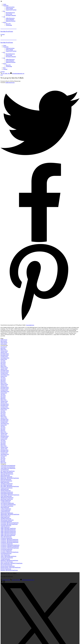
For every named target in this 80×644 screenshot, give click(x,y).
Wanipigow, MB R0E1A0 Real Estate (9, 560)
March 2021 (3, 432)
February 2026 (4, 351)
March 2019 (3, 463)
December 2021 (4, 419)
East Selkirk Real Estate (6, 485)
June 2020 (3, 442)
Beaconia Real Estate (6, 479)
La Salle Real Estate (5, 502)
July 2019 (3, 457)
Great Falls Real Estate (6, 496)
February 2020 (4, 447)
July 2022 (3, 411)
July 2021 (3, 426)
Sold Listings (4, 344)
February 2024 (4, 384)
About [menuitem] (5, 22)
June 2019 (3, 458)
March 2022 (3, 417)
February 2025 (4, 368)
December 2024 (5, 370)
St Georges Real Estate (6, 549)
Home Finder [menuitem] (9, 14)
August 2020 (4, 439)
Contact (3, 34)
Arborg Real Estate (5, 475)
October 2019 (4, 453)
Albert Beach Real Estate (7, 472)
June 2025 (3, 362)
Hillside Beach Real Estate (7, 498)
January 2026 (4, 352)
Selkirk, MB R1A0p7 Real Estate (8, 528)
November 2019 (4, 451)
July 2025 (3, 361)
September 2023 (5, 391)
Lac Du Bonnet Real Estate (7, 503)
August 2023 (4, 393)
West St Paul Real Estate (7, 562)
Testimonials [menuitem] (9, 25)
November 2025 (5, 355)
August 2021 (4, 425)
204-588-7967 (6, 73)
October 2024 (4, 373)
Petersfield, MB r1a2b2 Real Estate (9, 524)
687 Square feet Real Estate (8, 471)
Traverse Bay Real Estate (7, 558)
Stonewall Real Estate (6, 553)
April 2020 (3, 444)
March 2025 (3, 366)
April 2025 (3, 365)
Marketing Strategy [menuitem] (11, 21)
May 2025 (3, 363)
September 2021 (5, 424)
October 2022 (4, 407)
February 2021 (4, 433)
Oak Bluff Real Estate (6, 519)
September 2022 (5, 408)
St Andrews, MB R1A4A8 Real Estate (9, 542)
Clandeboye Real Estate (7, 484)
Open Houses (4, 343)
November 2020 (5, 436)
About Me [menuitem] (8, 24)
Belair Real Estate (5, 482)
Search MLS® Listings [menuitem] (11, 10)
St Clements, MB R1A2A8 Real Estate (10, 548)
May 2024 (3, 380)
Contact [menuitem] (5, 69)
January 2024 (4, 386)
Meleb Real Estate (5, 517)
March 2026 (3, 350)
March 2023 (3, 400)
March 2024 (4, 383)
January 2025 (4, 369)
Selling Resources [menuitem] (10, 18)
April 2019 (3, 461)
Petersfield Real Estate (6, 521)
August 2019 (4, 456)
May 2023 (3, 397)
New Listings (4, 341)
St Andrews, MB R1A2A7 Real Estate (9, 539)
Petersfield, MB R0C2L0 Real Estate (10, 523)
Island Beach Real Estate (7, 499)
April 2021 (3, 431)
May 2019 (3, 460)
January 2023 (4, 403)
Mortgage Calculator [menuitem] (11, 15)
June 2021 (3, 428)
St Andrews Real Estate (6, 538)
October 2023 (4, 390)
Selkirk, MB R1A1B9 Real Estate (8, 530)
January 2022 (4, 418)
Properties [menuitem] (6, 6)
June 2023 (3, 396)
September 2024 (5, 375)
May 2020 (3, 443)
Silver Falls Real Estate (6, 537)
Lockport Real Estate (6, 509)
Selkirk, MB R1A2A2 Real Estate (8, 532)
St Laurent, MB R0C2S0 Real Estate (9, 552)
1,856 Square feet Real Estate (8, 468)
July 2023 (3, 394)
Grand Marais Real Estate (7, 493)
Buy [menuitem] (4, 11)
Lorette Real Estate (5, 510)
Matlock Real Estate (5, 516)
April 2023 (3, 398)
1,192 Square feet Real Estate (8, 467)
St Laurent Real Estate (6, 551)
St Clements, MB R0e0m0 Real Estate (10, 545)
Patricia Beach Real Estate (7, 520)
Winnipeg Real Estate (6, 569)
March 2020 (4, 446)
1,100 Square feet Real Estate (8, 465)
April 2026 (3, 348)
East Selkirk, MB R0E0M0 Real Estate (10, 486)
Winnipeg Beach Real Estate (8, 566)
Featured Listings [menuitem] (10, 7)
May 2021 (3, 429)
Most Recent (4, 347)
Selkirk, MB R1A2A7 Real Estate (8, 534)
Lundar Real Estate (5, 512)
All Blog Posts (4, 340)
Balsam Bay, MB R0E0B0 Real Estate (10, 478)
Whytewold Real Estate (6, 565)
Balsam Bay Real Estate (6, 477)
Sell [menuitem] (4, 17)
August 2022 (4, 410)
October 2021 (4, 422)
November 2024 (5, 372)
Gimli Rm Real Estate (6, 491)
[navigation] (40, 55)
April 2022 (3, 415)
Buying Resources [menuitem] (10, 13)
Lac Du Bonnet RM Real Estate (8, 505)
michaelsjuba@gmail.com (18, 73)
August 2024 (4, 376)
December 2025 (5, 354)
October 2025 (4, 356)
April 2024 (3, 382)
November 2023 (5, 389)
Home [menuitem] (5, 4)
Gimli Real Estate (5, 489)
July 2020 (3, 440)
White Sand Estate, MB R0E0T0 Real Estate (11, 563)
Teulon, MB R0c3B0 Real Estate (8, 556)
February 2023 (4, 401)
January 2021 (4, 435)
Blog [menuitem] (4, 68)
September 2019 (5, 454)
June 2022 (3, 412)
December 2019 (4, 450)
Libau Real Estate (5, 507)
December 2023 (5, 387)
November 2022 (5, 405)
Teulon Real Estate (5, 555)
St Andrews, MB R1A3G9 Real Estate (9, 541)
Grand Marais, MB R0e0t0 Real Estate (10, 495)
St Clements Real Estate (7, 544)
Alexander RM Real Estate (7, 474)
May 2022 (3, 414)
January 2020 (4, 449)
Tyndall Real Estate (5, 559)
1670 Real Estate (5, 470)
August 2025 (4, 359)
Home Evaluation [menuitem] (10, 20)
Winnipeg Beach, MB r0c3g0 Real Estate (11, 567)
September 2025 (5, 358)
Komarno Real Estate (6, 500)
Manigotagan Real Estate (7, 513)
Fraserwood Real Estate (6, 488)
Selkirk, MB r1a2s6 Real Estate (8, 535)
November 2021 (4, 421)
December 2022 (5, 404)
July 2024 (3, 377)
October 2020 (4, 438)
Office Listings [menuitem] (9, 8)
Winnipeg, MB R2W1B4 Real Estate (9, 570)
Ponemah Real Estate (6, 526)
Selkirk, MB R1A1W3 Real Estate (8, 531)
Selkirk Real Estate (10, 83)
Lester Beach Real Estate (7, 506)
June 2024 (3, 379)
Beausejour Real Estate (6, 481)
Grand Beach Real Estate (7, 492)
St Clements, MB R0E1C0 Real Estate (10, 546)
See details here (30, 325)
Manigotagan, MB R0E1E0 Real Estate (10, 514)
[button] (3, 34)
